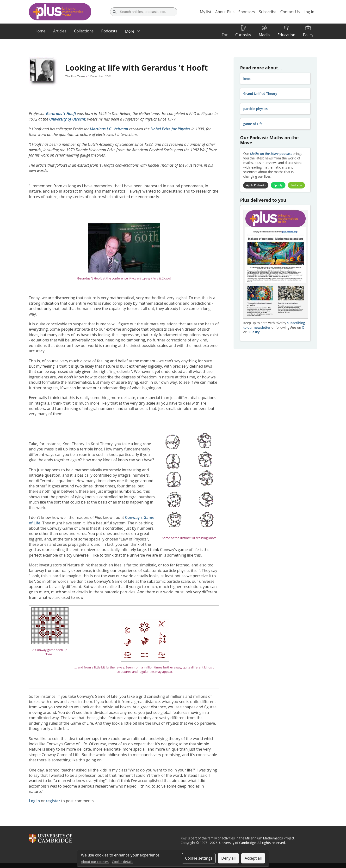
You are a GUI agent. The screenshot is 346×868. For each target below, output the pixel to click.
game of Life (253, 124)
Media (264, 35)
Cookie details (123, 862)
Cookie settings (199, 858)
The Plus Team (75, 76)
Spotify (278, 185)
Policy (308, 35)
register (53, 801)
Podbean (296, 185)
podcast (271, 154)
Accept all (253, 858)
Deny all (229, 858)
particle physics (255, 109)
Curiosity (243, 35)
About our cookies (95, 862)
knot (247, 79)
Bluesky (254, 332)
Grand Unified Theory (260, 94)
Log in (34, 801)
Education (286, 35)
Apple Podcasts (256, 185)
